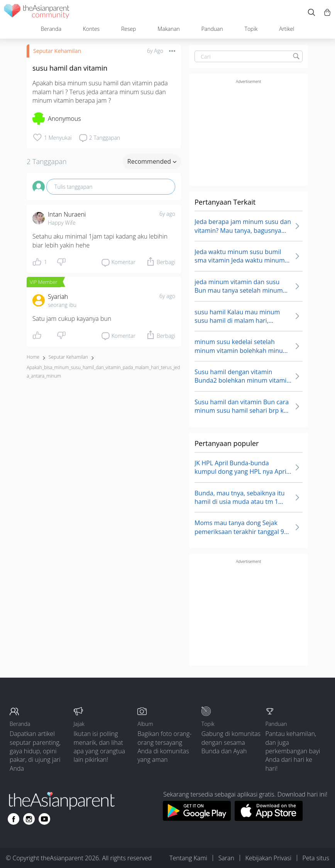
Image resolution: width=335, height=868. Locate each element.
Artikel (287, 29)
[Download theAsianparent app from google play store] (197, 819)
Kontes (91, 29)
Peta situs (316, 858)
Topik (251, 29)
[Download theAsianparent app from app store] (269, 819)
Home (33, 357)
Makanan (169, 29)
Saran (226, 858)
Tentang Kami (188, 858)
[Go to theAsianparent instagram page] (29, 819)
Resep (129, 29)
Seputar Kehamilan (57, 51)
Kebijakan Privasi (268, 858)
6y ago (167, 214)
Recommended (152, 161)
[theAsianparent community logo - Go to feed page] (37, 13)
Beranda (51, 29)
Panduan (212, 29)
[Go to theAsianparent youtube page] (44, 819)
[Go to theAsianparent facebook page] (14, 819)
